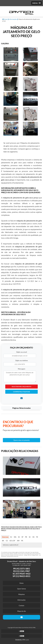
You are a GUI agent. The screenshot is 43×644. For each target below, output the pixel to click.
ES (19, 537)
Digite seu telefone (22, 361)
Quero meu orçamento (21, 440)
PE (37, 537)
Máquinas (22, 594)
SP (22, 537)
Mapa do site (22, 611)
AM (18, 541)
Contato (21, 606)
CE (7, 541)
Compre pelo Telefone (21, 392)
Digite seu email (22, 352)
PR (26, 537)
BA (3, 541)
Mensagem (22, 369)
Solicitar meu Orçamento (21, 387)
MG (15, 537)
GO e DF (12, 541)
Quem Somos (22, 589)
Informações (21, 600)
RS (33, 537)
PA (22, 541)
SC (30, 537)
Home (21, 583)
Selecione (5, 537)
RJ (11, 537)
